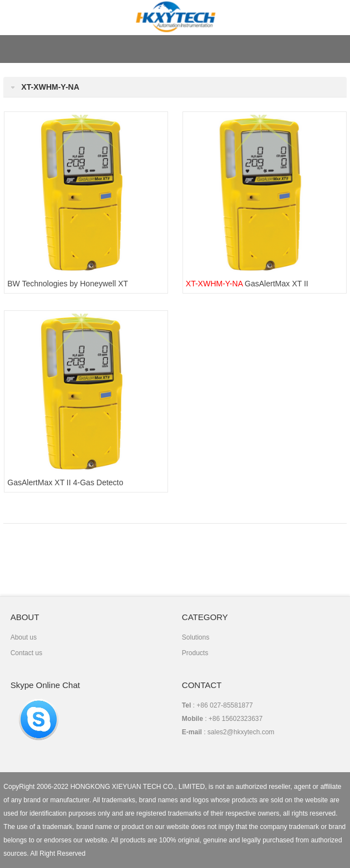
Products (195, 653)
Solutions (196, 637)
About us (24, 637)
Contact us (26, 653)
